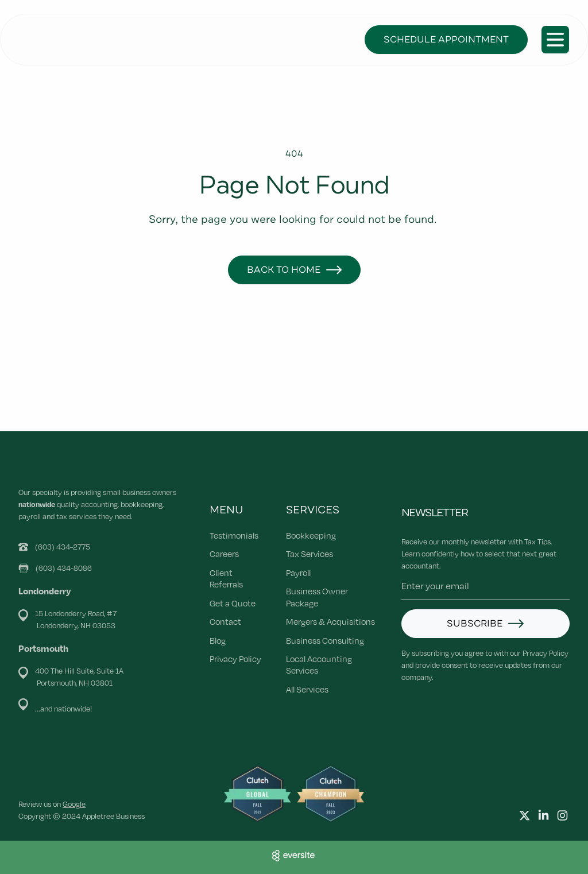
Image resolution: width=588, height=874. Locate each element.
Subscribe (475, 624)
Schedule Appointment (446, 40)
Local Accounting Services (319, 664)
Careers (224, 554)
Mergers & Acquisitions (330, 621)
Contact (225, 621)
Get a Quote (233, 603)
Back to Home (284, 270)
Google (74, 804)
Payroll (298, 573)
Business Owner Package (317, 597)
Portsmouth (43, 648)
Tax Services (310, 554)
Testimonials (234, 535)
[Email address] (486, 586)
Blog (218, 640)
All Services (307, 689)
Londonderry (45, 591)
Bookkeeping (311, 535)
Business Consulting (325, 640)
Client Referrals (226, 578)
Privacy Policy (235, 659)
